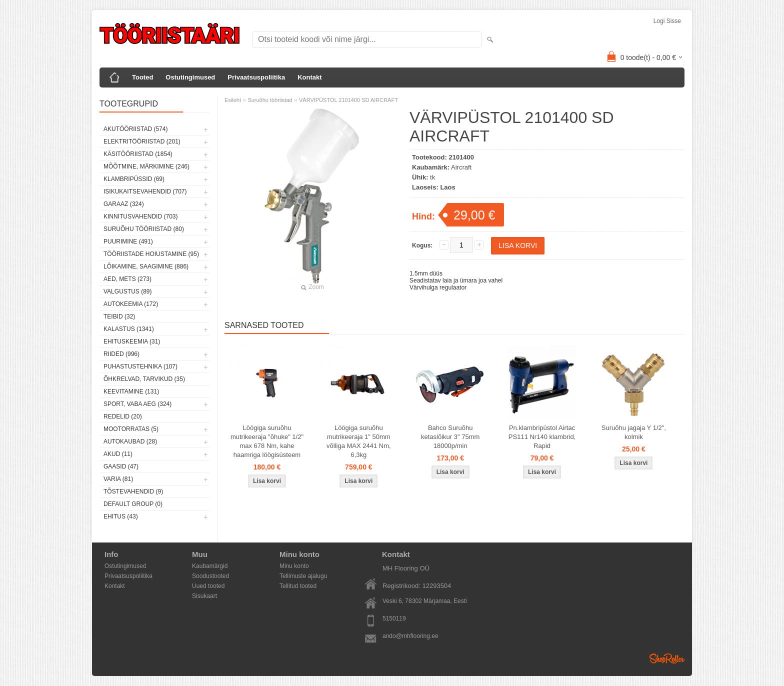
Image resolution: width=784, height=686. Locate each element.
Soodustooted (210, 576)
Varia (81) (118, 479)
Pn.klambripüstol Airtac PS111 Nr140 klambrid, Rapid (542, 437)
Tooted (142, 77)
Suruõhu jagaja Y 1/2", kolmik (634, 432)
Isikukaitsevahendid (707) (145, 191)
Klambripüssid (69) (134, 179)
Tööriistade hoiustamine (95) (151, 254)
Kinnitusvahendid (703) (140, 216)
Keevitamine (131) (131, 391)
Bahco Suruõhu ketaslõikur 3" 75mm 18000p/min (450, 437)
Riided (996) (121, 354)
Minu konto (294, 566)
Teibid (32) (119, 316)
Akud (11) (118, 454)
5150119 (394, 618)
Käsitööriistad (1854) (138, 154)
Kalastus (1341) (129, 329)
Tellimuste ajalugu (303, 576)
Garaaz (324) (124, 204)
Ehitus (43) (121, 516)
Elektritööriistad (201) (142, 141)
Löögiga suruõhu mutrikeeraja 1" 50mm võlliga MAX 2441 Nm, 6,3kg (359, 441)
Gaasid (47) (121, 466)
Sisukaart (204, 596)
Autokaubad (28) (130, 441)
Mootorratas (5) (131, 429)
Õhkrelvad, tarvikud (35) (144, 379)
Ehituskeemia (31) (132, 341)
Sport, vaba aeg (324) (137, 404)
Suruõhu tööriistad (270, 100)
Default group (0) (133, 504)
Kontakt (309, 77)
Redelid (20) (123, 416)
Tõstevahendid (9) (133, 491)
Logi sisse (667, 21)
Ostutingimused (190, 77)
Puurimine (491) (128, 241)
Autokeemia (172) (131, 304)
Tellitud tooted (298, 586)
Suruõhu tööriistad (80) (144, 229)
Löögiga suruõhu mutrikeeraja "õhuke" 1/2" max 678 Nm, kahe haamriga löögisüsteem (267, 441)
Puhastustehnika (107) (140, 366)
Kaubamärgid (210, 566)
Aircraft (461, 167)
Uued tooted (208, 586)
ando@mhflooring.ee (410, 636)
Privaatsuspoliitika (256, 77)
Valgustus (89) (127, 291)
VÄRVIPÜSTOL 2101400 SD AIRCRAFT (348, 100)
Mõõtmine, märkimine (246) (146, 166)
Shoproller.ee (667, 658)
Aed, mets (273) (127, 279)
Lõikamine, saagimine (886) (146, 266)
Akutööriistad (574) (135, 129)
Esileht (233, 100)
